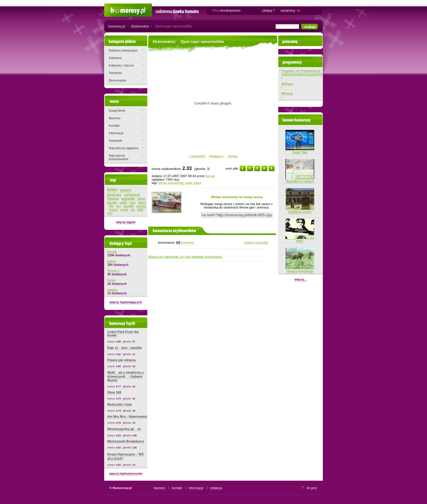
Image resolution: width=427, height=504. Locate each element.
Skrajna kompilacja (300, 270)
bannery (160, 488)
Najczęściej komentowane (119, 157)
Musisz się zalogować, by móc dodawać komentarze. (185, 257)
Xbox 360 (114, 392)
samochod (132, 195)
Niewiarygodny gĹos (124, 429)
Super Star (300, 151)
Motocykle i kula (120, 404)
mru (110, 213)
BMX (300, 239)
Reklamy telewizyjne (123, 50)
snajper (113, 290)
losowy (233, 156)
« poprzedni (197, 156)
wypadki (129, 206)
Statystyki (116, 141)
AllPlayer (287, 84)
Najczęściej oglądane (124, 148)
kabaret (125, 190)
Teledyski (115, 73)
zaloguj (267, 10)
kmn (112, 190)
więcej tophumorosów (126, 473)
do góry (312, 488)
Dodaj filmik (117, 111)
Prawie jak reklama (121, 360)
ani (133, 210)
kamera (141, 206)
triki (111, 206)
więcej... (300, 279)
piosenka (114, 195)
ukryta (124, 210)
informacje (196, 488)
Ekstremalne (140, 26)
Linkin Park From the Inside (123, 334)
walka (123, 203)
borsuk (210, 176)
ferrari (163, 183)
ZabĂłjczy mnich (300, 210)
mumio (113, 210)
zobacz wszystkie (256, 242)
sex (119, 206)
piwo (133, 203)
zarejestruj (288, 10)
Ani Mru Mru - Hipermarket (127, 416)
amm (141, 199)
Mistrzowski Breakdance (126, 441)
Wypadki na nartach (300, 180)
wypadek (128, 199)
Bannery (115, 118)
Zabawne (115, 58)
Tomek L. (114, 271)
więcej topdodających (126, 302)
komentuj (187, 242)
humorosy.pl (117, 26)
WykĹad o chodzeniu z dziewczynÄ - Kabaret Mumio (126, 376)
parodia (112, 203)
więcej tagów (126, 222)
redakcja (216, 488)
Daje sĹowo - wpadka (125, 348)
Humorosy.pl (113, 6)
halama (113, 199)
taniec (142, 203)
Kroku (111, 280)
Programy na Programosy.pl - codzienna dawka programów (302, 73)
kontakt (177, 488)
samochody (176, 183)
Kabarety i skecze (121, 65)
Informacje (116, 133)
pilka (140, 210)
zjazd (197, 183)
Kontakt (114, 126)
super (189, 183)
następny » (217, 156)
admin (112, 261)
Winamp (287, 93)
